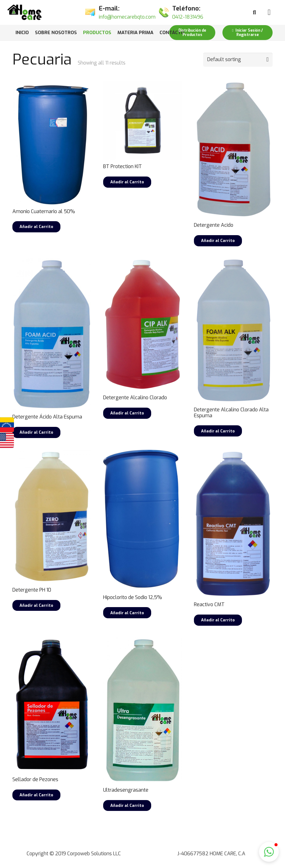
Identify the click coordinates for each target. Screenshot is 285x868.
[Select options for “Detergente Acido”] (218, 241)
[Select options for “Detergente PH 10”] (36, 606)
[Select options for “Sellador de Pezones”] (36, 795)
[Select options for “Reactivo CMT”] (218, 620)
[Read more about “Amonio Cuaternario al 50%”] (36, 227)
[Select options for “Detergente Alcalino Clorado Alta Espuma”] (218, 431)
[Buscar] (254, 13)
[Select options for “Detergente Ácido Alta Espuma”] (36, 432)
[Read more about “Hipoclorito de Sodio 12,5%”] (127, 613)
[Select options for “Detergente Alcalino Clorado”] (127, 413)
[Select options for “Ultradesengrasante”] (127, 806)
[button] (269, 852)
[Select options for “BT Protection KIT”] (127, 182)
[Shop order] (238, 60)
